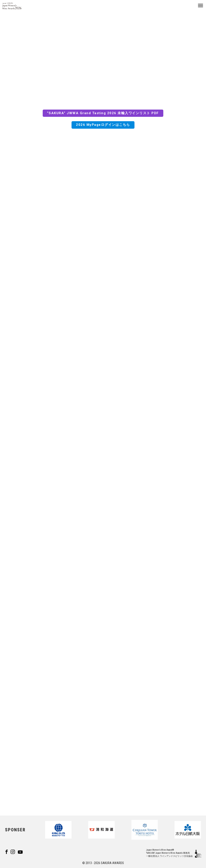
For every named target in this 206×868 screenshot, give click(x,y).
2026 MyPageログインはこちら (103, 126)
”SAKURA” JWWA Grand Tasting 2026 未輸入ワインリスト (99, 114)
